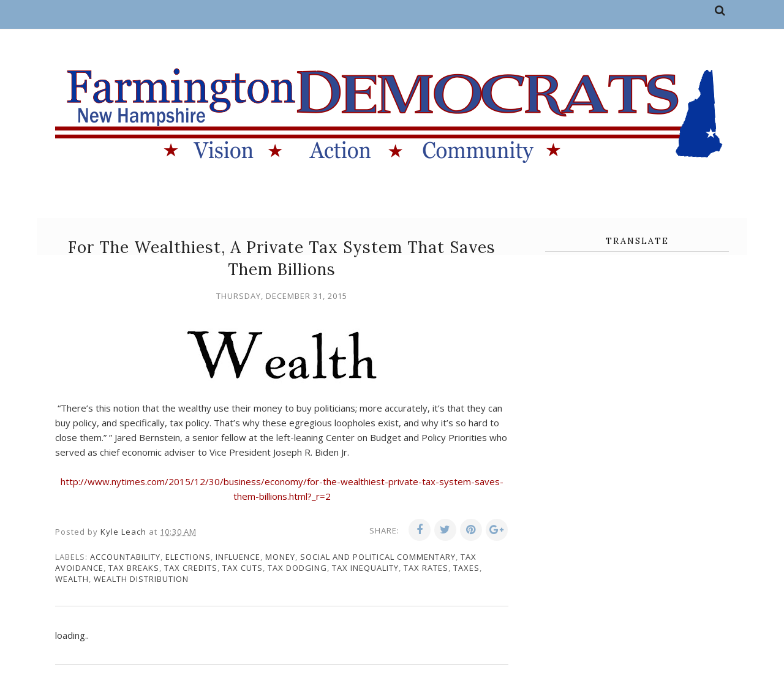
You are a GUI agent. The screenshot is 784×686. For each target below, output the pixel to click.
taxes (466, 568)
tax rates (426, 568)
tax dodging (297, 568)
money (280, 557)
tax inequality (365, 568)
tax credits (191, 568)
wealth (72, 579)
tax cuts (243, 568)
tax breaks (134, 568)
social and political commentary (378, 557)
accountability (125, 557)
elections (188, 557)
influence (238, 557)
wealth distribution (141, 579)
